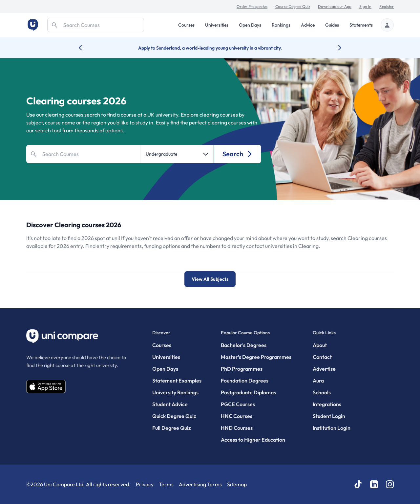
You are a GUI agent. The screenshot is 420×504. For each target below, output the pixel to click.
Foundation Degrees (245, 381)
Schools (322, 392)
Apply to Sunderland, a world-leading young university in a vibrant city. (210, 48)
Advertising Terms (200, 484)
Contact (322, 357)
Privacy (145, 484)
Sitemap (237, 484)
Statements (361, 25)
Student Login (329, 416)
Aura (318, 381)
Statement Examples (177, 381)
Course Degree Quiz (293, 6)
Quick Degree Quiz (174, 416)
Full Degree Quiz (171, 428)
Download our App (335, 6)
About (320, 345)
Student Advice (170, 404)
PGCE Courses (238, 404)
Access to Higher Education (253, 440)
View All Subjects (210, 279)
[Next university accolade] (335, 48)
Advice (308, 25)
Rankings (281, 25)
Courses (186, 25)
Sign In (365, 6)
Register (387, 6)
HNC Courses (237, 416)
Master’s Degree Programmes (256, 357)
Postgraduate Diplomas (248, 392)
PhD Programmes (242, 369)
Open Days (250, 25)
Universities (217, 25)
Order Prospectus (252, 6)
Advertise (324, 369)
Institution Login (332, 428)
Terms (166, 484)
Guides (332, 25)
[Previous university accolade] (85, 48)
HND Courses (237, 428)
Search (238, 154)
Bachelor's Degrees (244, 345)
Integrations (327, 404)
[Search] (96, 25)
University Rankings (175, 392)
